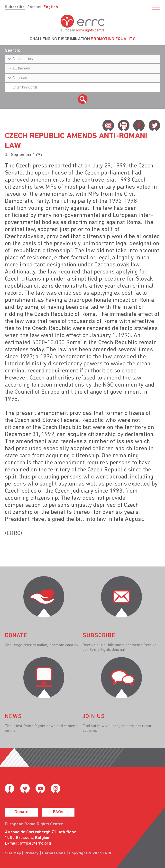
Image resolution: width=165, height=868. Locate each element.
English (51, 7)
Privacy (32, 853)
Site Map (13, 853)
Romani (34, 7)
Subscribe (15, 7)
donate (16, 636)
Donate (21, 812)
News (13, 717)
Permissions (54, 853)
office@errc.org (35, 844)
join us (94, 717)
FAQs (58, 812)
